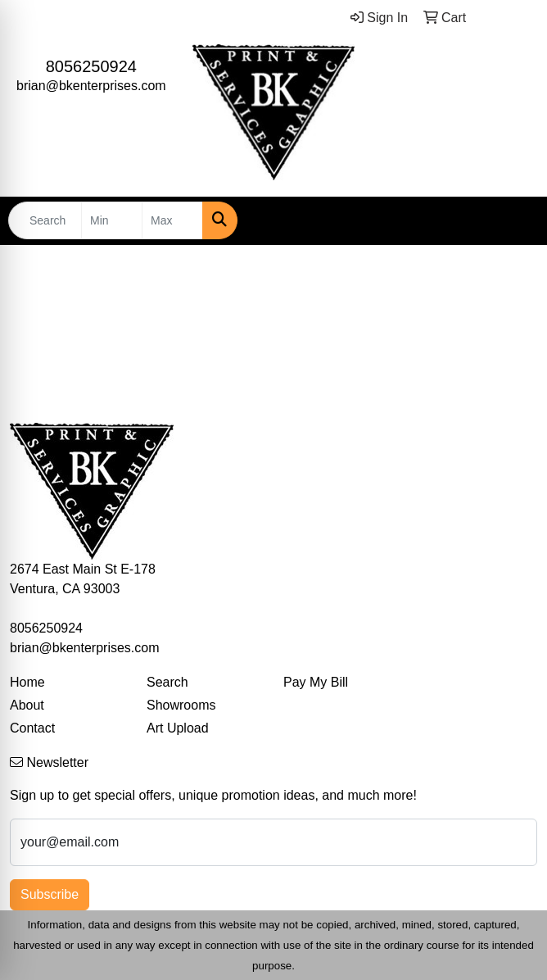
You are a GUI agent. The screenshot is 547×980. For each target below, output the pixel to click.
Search (167, 682)
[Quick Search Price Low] (112, 220)
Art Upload (178, 728)
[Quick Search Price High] (172, 220)
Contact (32, 728)
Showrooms (181, 705)
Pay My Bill (316, 682)
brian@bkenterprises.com (91, 86)
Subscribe (50, 894)
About (27, 705)
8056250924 (91, 66)
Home (27, 682)
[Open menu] (514, 220)
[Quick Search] (45, 220)
